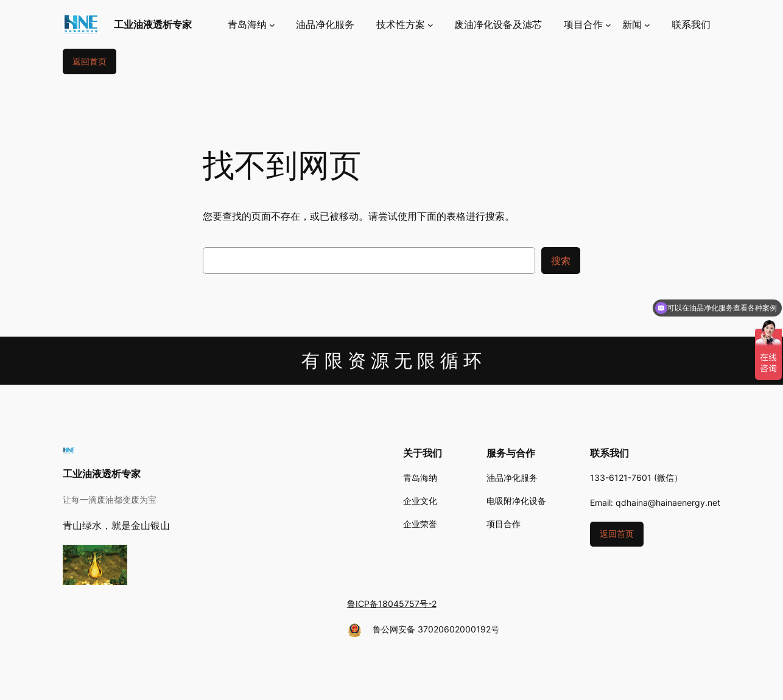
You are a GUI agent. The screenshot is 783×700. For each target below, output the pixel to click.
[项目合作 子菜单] (588, 25)
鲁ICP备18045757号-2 (392, 604)
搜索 (561, 261)
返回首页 (90, 61)
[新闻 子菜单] (636, 25)
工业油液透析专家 (153, 24)
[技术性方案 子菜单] (405, 25)
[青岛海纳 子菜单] (251, 25)
